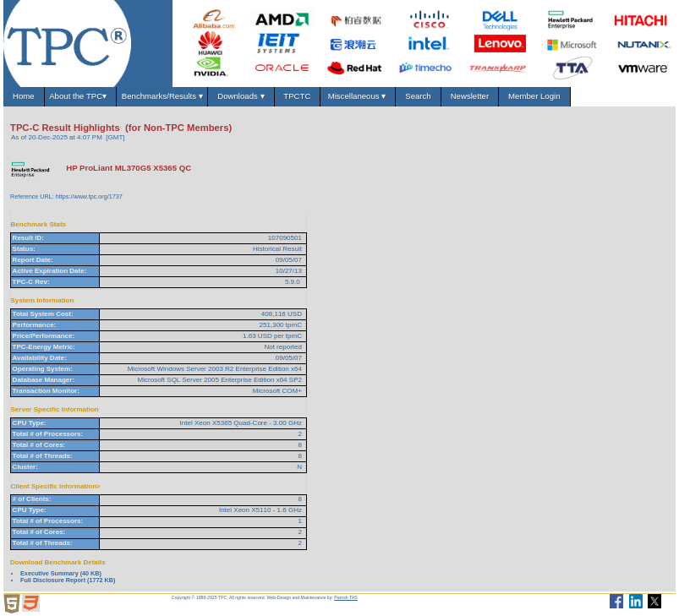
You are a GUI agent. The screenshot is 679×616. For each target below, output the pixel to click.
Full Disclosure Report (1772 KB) (68, 580)
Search (418, 96)
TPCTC (297, 96)
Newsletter (469, 96)
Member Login (534, 96)
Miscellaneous (358, 96)
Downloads (241, 96)
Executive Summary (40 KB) (61, 573)
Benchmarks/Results (162, 96)
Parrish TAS (346, 597)
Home (24, 96)
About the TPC (80, 96)
